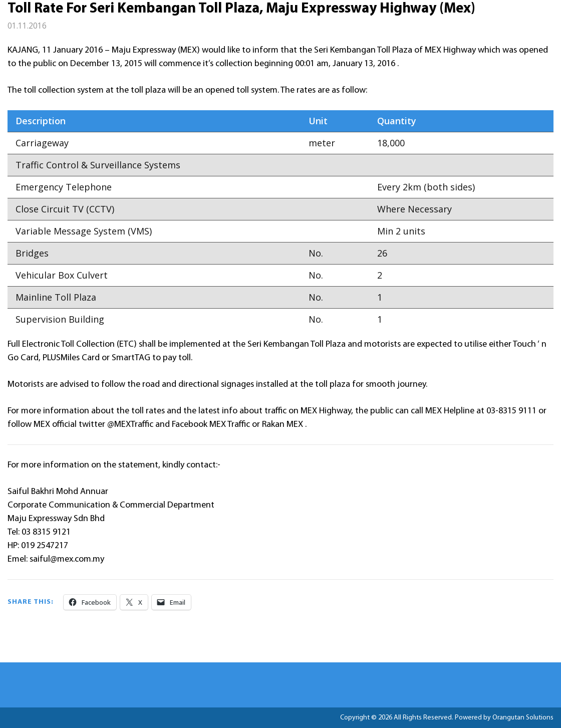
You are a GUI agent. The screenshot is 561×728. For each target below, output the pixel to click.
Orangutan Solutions (523, 718)
